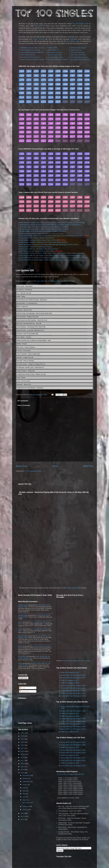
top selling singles (73, 41)
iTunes (35, 39)
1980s (59, 223)
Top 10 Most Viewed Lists (55, 57)
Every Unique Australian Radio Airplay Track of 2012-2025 (40, 240)
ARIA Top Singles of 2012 (70, 673)
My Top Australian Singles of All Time (52, 231)
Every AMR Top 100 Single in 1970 (73, 724)
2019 (22, 754)
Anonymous (22, 656)
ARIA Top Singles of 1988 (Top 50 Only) (33, 245)
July (24, 788)
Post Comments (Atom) (34, 471)
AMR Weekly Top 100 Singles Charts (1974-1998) (37, 251)
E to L (49, 234)
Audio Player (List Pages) (78, 55)
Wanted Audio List (76, 50)
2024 (22, 739)
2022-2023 (65, 236)
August (25, 785)
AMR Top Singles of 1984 (70, 683)
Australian (80, 253)
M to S (55, 234)
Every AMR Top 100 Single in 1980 (73, 719)
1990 (49, 253)
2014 (76, 245)
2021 (22, 748)
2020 (22, 751)
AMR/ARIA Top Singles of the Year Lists (32, 48)
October (25, 778)
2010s (76, 223)
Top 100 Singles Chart (80, 24)
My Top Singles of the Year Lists (30, 50)
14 (86, 661)
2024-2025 (74, 236)
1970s (53, 223)
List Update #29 (25, 270)
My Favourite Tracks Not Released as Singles (35, 247)
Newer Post (21, 466)
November (26, 775)
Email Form (23, 678)
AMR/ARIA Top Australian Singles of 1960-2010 (63, 225)
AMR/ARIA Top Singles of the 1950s (32, 223)
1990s (65, 223)
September (26, 781)
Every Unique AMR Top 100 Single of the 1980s (36, 256)
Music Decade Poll (53, 50)
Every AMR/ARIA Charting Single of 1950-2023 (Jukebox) (39, 260)
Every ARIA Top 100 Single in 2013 (49, 281)
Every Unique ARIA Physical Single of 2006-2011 (37, 238)
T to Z (60, 234)
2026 (81, 236)
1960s (48, 223)
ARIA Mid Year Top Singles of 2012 (60, 245)
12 (82, 661)
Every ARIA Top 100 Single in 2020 (73, 766)
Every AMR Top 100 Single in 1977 (73, 678)
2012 (22, 813)
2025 (22, 736)
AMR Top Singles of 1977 (70, 680)
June (24, 791)
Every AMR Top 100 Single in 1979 (73, 729)
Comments (24, 691)
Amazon (41, 39)
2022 (22, 745)
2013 (68, 253)
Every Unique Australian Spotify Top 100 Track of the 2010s (40, 242)
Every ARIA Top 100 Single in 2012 (73, 742)
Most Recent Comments (55, 55)
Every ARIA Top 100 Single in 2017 (73, 758)
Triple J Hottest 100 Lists (28, 55)
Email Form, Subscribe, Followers (58, 59)
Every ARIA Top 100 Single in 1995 (73, 696)
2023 (22, 742)
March (25, 800)
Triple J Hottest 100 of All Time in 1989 (33, 253)
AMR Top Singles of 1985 (70, 716)
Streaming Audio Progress (79, 48)
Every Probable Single (73, 256)
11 (80, 661)
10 (78, 661)
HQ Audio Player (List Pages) (80, 57)
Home (55, 466)
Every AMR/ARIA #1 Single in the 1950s (33, 258)
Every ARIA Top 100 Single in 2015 (73, 753)
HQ (62, 260)
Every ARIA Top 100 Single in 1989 (73, 691)
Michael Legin (23, 605)
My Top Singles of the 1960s (29, 229)
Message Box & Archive (55, 52)
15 (89, 661)
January (25, 809)
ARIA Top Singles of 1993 (70, 763)
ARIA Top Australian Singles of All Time (54, 227)
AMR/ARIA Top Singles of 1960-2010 (32, 225)
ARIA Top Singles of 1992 (70, 755)
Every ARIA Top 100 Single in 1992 (73, 750)
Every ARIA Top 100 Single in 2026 (73, 693)
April (24, 797)
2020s (81, 223)
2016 (22, 764)
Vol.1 (64, 661)
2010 (22, 819)
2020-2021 (57, 236)
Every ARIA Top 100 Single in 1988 (73, 686)
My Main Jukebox (53, 48)
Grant (20, 622)
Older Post (88, 466)
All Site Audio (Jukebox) (73, 260)
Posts (23, 688)
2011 (22, 816)
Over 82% (39, 26)
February (26, 806)
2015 (22, 767)
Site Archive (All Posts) (78, 52)
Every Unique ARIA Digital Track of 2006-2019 (35, 236)
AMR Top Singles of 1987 (70, 747)
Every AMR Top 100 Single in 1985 (73, 675)
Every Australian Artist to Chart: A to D (33, 234)
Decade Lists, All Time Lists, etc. (30, 57)
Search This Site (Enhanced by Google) (32, 59)
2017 (22, 760)
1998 (59, 253)
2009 (64, 253)
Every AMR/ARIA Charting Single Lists (32, 52)
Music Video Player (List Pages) (80, 59)
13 (84, 661)
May (24, 794)
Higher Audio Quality (74, 588)
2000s (70, 223)
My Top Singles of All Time (29, 231)
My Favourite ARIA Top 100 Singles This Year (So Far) (38, 249)
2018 (22, 757)
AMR (72, 39)
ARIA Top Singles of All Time (29, 227)
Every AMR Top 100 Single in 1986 (73, 688)
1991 (54, 253)
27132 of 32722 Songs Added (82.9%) (70, 774)
